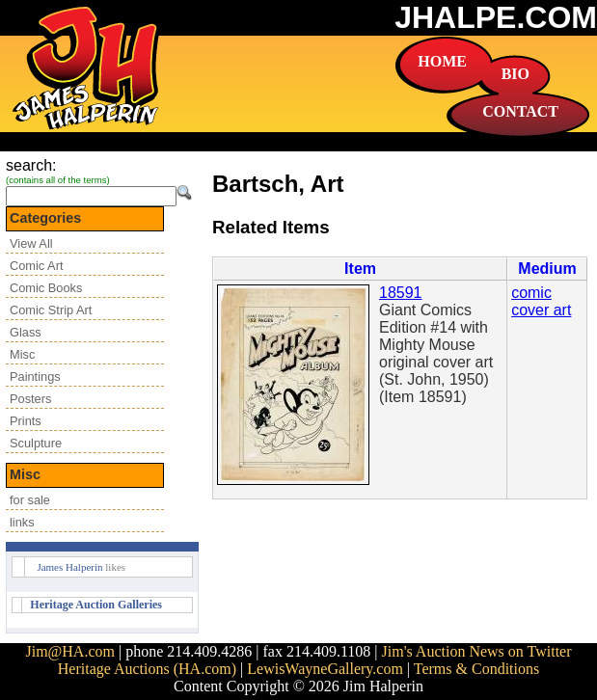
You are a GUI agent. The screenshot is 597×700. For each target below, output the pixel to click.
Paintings (35, 377)
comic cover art (541, 301)
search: (31, 165)
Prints (26, 421)
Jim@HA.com (70, 651)
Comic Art (36, 266)
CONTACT (520, 111)
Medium (547, 269)
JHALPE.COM (496, 17)
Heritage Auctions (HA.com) (147, 669)
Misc (22, 354)
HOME (442, 61)
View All (31, 243)
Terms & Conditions (476, 669)
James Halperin (69, 567)
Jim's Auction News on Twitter (477, 651)
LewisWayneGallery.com (325, 669)
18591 (401, 293)
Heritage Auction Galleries (96, 605)
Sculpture (36, 443)
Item (360, 269)
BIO (516, 74)
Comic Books (46, 288)
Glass (26, 332)
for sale (30, 500)
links (22, 522)
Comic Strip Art (51, 310)
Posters (30, 399)
